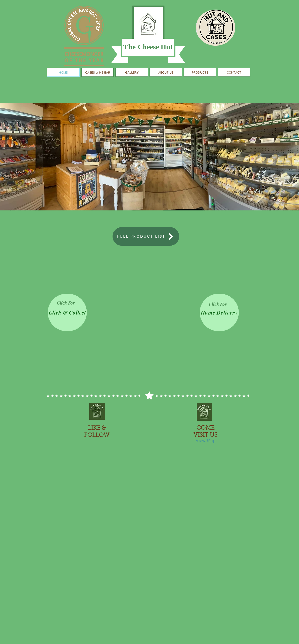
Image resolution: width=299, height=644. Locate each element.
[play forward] (246, 591)
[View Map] (205, 441)
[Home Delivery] (219, 312)
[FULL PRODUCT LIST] (146, 236)
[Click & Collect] (67, 312)
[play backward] (53, 591)
